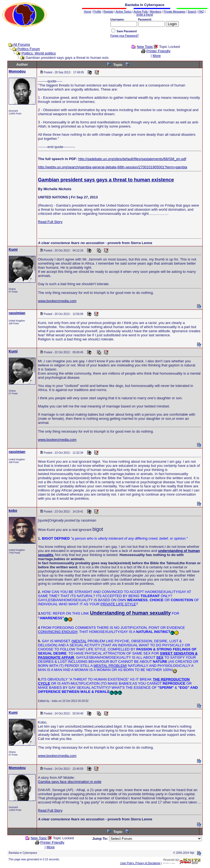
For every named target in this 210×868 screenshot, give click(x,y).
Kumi (13, 249)
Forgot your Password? (125, 36)
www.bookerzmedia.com (57, 301)
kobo (13, 510)
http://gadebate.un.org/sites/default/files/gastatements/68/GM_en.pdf (132, 159)
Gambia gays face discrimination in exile (70, 782)
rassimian (17, 313)
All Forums (22, 44)
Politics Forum (28, 49)
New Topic (145, 47)
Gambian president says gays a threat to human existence (106, 180)
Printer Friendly (158, 51)
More (157, 56)
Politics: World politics (38, 53)
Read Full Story (50, 222)
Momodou (17, 71)
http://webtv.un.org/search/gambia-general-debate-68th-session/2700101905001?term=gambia (113, 167)
